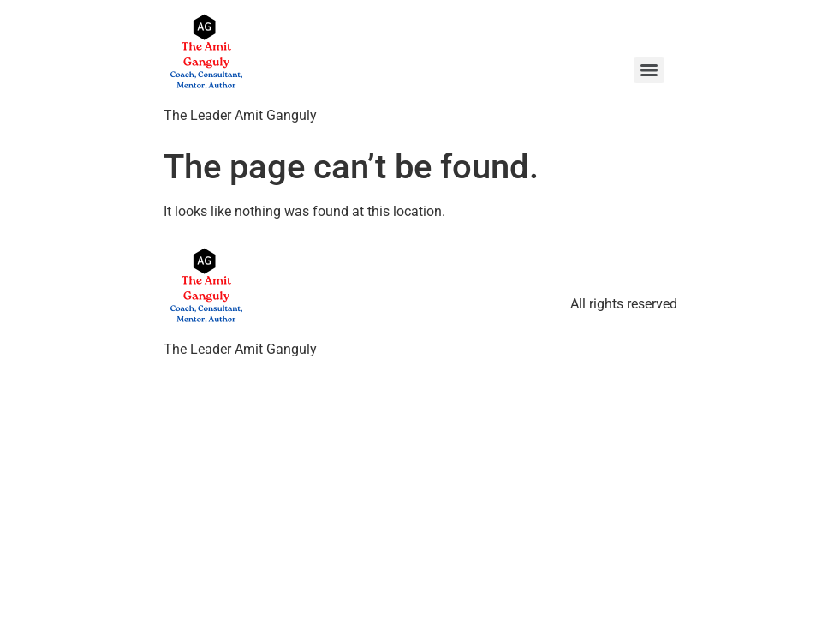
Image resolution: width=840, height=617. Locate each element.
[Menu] (649, 70)
